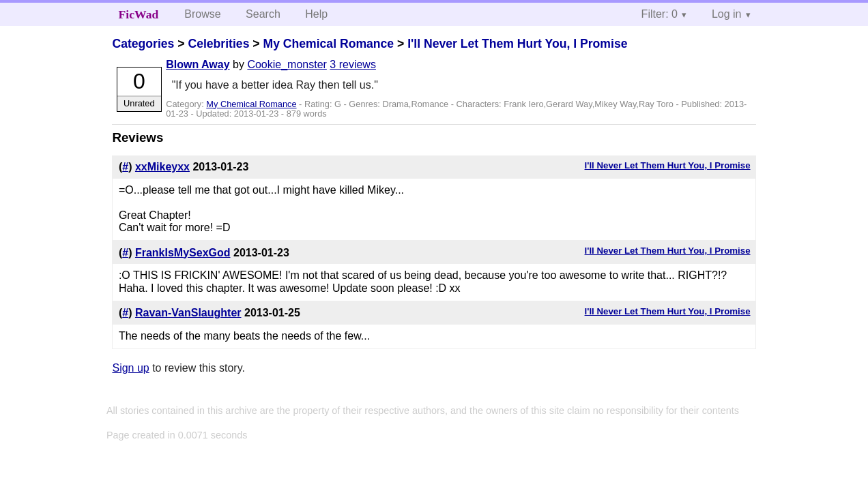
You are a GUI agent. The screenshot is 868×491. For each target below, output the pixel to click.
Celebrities (218, 44)
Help (316, 14)
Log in (727, 14)
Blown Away (198, 64)
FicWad (139, 14)
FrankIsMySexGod (183, 253)
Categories (143, 44)
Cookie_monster (287, 64)
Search (263, 14)
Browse (202, 14)
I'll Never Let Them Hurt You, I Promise (517, 44)
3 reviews (353, 64)
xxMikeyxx (162, 167)
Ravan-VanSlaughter (188, 313)
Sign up (130, 368)
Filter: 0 (660, 14)
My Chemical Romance (328, 44)
